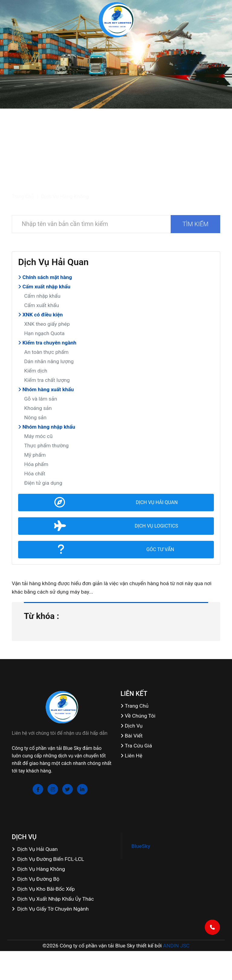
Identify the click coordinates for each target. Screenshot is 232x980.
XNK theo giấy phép (47, 324)
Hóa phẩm (36, 464)
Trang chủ (23, 197)
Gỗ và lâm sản (41, 399)
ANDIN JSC (176, 946)
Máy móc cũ (38, 436)
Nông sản (35, 417)
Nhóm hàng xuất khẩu (46, 389)
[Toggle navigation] (211, 19)
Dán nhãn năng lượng (49, 361)
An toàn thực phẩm (46, 352)
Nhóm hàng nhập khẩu (47, 427)
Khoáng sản (38, 408)
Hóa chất (35, 474)
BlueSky (141, 846)
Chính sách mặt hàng (45, 277)
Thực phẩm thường (46, 446)
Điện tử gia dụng (43, 483)
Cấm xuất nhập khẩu (44, 287)
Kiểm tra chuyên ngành (47, 343)
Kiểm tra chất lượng (47, 380)
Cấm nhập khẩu (42, 296)
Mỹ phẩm (35, 455)
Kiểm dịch (36, 371)
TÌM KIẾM (195, 224)
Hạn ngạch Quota (44, 333)
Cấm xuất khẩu (42, 305)
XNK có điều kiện (40, 315)
